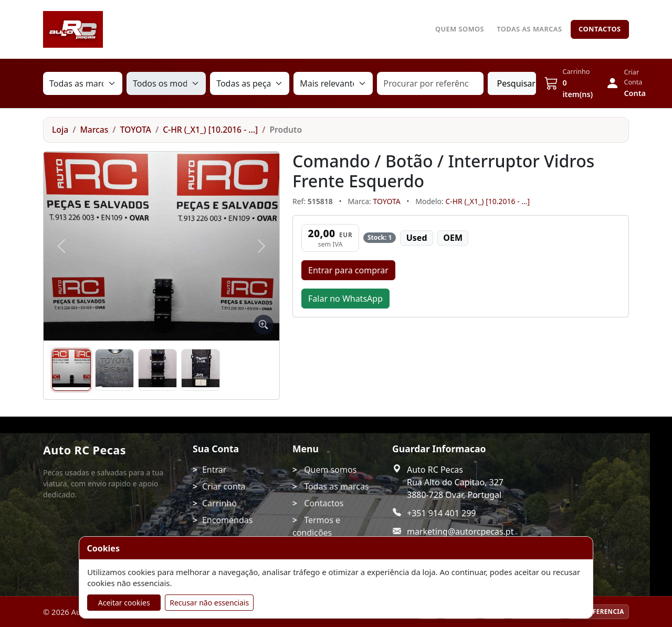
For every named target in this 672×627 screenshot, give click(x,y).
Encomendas (228, 520)
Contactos (600, 29)
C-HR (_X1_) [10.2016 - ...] (210, 130)
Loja (60, 130)
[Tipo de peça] (250, 83)
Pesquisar (516, 83)
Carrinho (219, 503)
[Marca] (83, 83)
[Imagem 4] (201, 370)
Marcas (94, 130)
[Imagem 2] (114, 370)
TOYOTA (136, 130)
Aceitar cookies (124, 603)
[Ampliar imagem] (264, 325)
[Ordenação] (333, 83)
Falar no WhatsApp (345, 299)
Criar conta (224, 486)
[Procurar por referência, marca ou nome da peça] (430, 83)
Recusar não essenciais (209, 603)
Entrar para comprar (348, 270)
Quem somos (460, 29)
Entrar (214, 470)
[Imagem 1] (71, 370)
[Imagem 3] (157, 370)
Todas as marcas (529, 29)
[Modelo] (166, 83)
